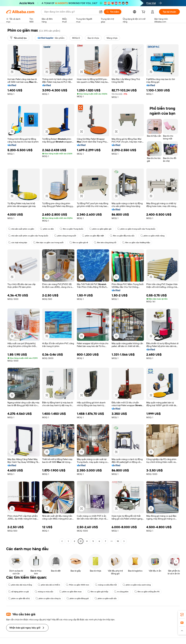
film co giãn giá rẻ (79, 243)
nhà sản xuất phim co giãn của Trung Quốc (28, 236)
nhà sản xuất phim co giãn (21, 229)
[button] (101, 12)
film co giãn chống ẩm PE (147, 592)
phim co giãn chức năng (152, 236)
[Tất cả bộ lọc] (18, 38)
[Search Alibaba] (70, 12)
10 (118, 541)
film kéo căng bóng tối (105, 243)
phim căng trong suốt (65, 236)
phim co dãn (47, 229)
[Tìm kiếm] (113, 12)
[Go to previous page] (62, 541)
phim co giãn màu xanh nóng (137, 585)
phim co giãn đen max (70, 592)
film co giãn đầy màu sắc (122, 236)
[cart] (144, 12)
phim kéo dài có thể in (49, 585)
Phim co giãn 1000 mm (77, 585)
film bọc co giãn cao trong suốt (48, 243)
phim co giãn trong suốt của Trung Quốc (136, 229)
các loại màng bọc (18, 243)
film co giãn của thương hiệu (136, 243)
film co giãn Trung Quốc (72, 229)
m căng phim (121, 592)
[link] (182, 615)
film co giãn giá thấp (98, 592)
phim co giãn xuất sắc (106, 598)
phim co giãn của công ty (48, 598)
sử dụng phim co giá (19, 592)
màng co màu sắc (44, 592)
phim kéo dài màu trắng (20, 585)
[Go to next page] (124, 541)
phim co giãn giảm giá (100, 229)
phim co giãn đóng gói (78, 598)
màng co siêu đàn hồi (106, 585)
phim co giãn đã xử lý (19, 598)
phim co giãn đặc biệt (93, 236)
